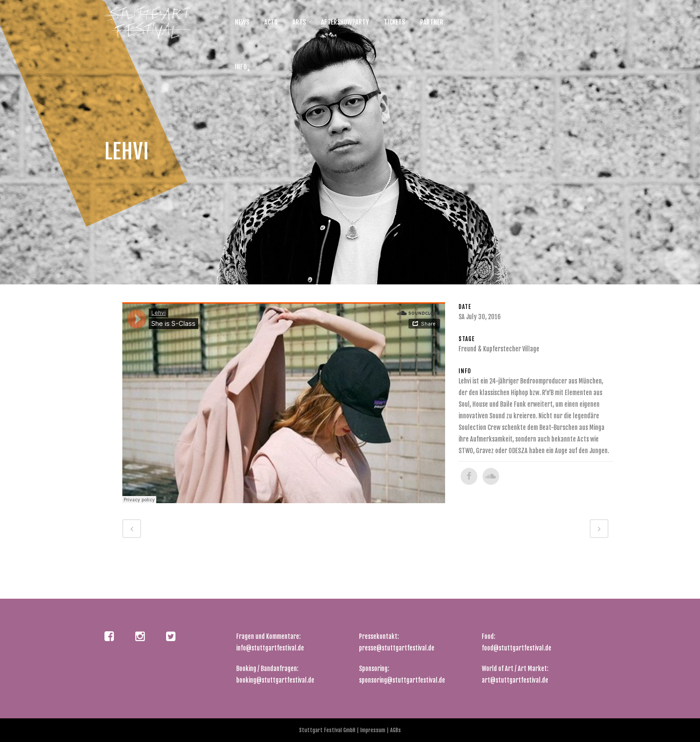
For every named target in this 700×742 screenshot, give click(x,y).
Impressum (373, 730)
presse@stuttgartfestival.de (397, 648)
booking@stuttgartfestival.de (275, 680)
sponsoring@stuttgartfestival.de (402, 680)
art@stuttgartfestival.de (515, 680)
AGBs (395, 730)
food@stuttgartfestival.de (517, 648)
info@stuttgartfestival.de (270, 648)
